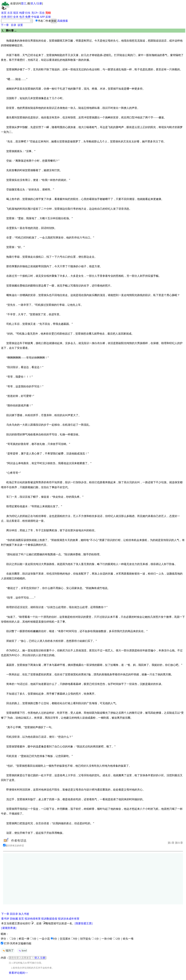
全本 (16, 17)
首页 (4, 13)
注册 (39, 4)
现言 (16, 13)
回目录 (14, 914)
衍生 (28, 13)
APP (42, 17)
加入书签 (24, 914)
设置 (20, 25)
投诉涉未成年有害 (69, 919)
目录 (14, 25)
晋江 (24, 4)
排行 (10, 17)
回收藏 (14, 919)
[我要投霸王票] (84, 923)
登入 (33, 4)
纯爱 (22, 13)
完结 (48, 13)
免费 (28, 17)
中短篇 (35, 17)
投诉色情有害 (33, 919)
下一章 (5, 25)
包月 (22, 17)
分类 (4, 17)
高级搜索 (63, 21)
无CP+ (35, 13)
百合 (42, 13)
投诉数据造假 (49, 919)
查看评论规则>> (18, 973)
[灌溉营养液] (9, 928)
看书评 (5, 919)
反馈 (48, 17)
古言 (10, 13)
